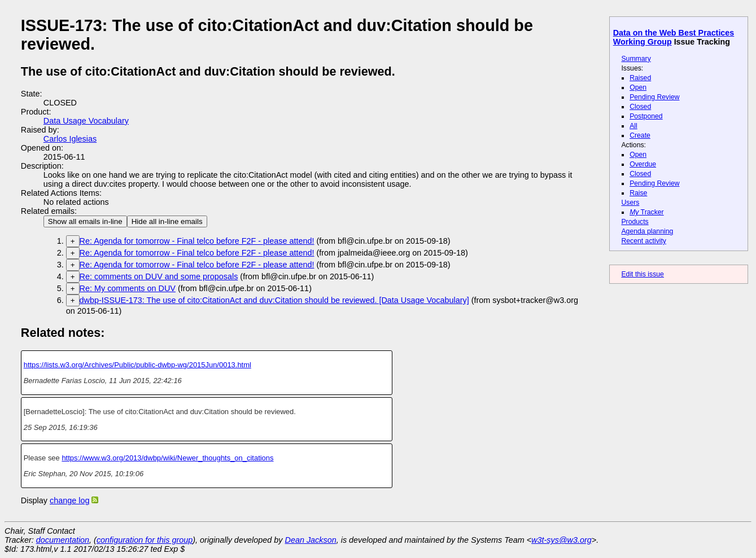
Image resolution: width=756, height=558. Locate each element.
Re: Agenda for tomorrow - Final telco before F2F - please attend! (197, 241)
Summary (636, 59)
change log (69, 500)
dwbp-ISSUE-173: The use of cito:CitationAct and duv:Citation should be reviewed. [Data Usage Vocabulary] (274, 300)
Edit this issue (642, 274)
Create (640, 135)
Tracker (647, 212)
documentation (63, 540)
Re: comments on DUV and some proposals (159, 276)
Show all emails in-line (85, 221)
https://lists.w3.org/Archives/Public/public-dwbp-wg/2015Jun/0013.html (137, 365)
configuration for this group (145, 540)
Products (635, 222)
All (633, 126)
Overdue (643, 164)
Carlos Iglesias (70, 139)
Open (638, 87)
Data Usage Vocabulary (86, 121)
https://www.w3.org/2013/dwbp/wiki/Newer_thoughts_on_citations (167, 458)
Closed (640, 107)
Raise (638, 193)
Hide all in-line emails (167, 221)
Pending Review (654, 97)
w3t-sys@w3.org (561, 540)
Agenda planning (647, 231)
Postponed (646, 116)
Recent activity (644, 241)
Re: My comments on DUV (128, 288)
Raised (640, 78)
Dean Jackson (311, 540)
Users (630, 203)
